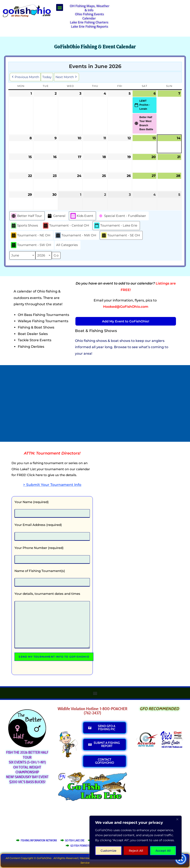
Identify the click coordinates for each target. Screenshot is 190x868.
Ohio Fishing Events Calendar (89, 16)
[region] (136, 838)
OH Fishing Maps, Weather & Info (90, 8)
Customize (109, 851)
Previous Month (25, 77)
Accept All (163, 851)
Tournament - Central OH (66, 226)
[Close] (177, 819)
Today (47, 77)
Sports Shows (24, 226)
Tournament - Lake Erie (116, 226)
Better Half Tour (26, 216)
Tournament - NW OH (76, 235)
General (56, 216)
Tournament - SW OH (31, 245)
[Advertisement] (151, 14)
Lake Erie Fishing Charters (89, 22)
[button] (60, 7)
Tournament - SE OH (121, 235)
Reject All (136, 851)
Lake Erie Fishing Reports (90, 26)
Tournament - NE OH (31, 235)
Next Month (67, 77)
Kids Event (82, 216)
